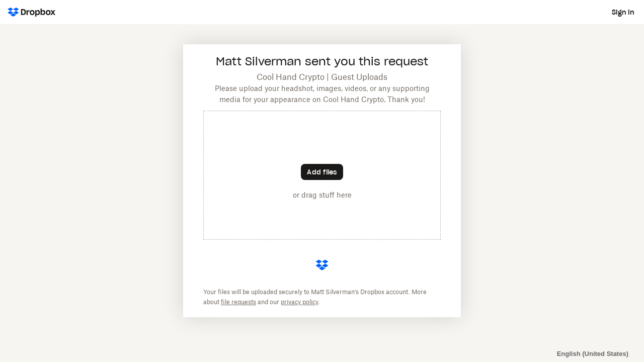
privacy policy (299, 302)
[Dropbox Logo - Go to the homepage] (31, 12)
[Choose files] (322, 172)
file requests (238, 302)
